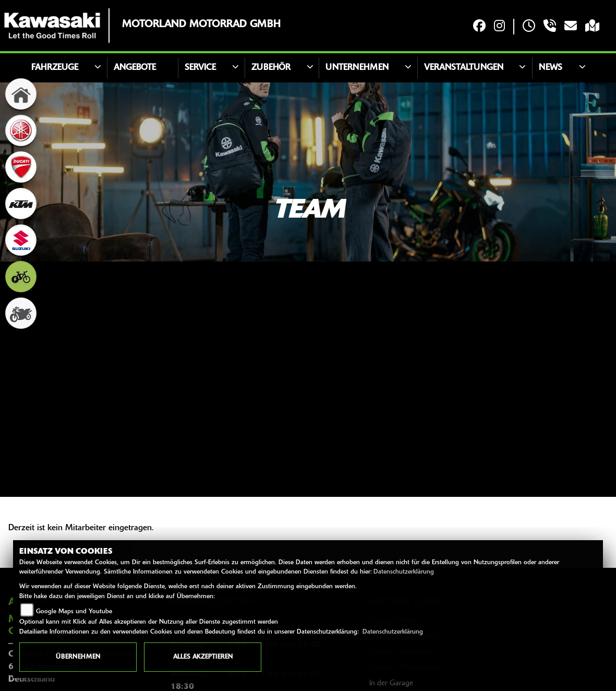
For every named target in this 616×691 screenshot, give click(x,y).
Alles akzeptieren (203, 657)
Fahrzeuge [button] (55, 68)
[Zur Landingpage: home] (21, 94)
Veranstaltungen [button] (464, 68)
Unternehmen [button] (357, 68)
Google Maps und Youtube (74, 612)
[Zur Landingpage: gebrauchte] (21, 313)
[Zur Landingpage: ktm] (21, 204)
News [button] (551, 68)
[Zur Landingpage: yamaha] (21, 130)
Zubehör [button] (271, 68)
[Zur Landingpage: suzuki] (21, 240)
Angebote (135, 68)
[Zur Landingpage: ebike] (21, 277)
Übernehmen (78, 657)
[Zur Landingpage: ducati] (21, 167)
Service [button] (200, 68)
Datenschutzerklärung (404, 572)
